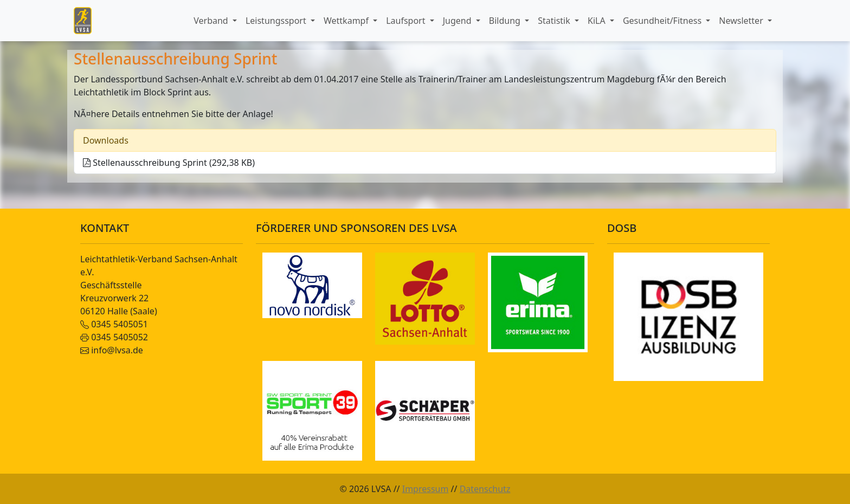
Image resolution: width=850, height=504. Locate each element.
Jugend (458, 21)
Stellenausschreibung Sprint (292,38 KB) (169, 163)
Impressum (426, 489)
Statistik (555, 21)
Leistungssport (277, 21)
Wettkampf (347, 21)
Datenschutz (485, 489)
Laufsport (407, 21)
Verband (212, 21)
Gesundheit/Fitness (663, 21)
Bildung (506, 21)
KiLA (598, 21)
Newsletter (742, 21)
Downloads (106, 140)
